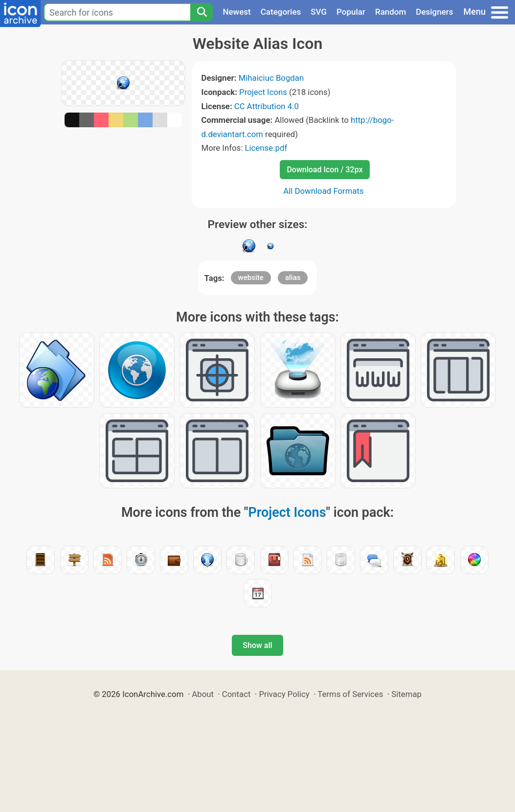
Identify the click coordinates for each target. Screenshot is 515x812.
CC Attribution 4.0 (267, 106)
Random (391, 12)
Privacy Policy (284, 694)
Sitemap (406, 694)
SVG (319, 12)
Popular (351, 12)
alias (293, 278)
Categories (281, 12)
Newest (236, 12)
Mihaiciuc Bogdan (271, 78)
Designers (434, 12)
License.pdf (266, 148)
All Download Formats (324, 191)
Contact (236, 694)
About (203, 694)
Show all (257, 645)
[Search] (202, 12)
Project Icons (263, 92)
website (251, 278)
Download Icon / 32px (325, 170)
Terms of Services (350, 694)
